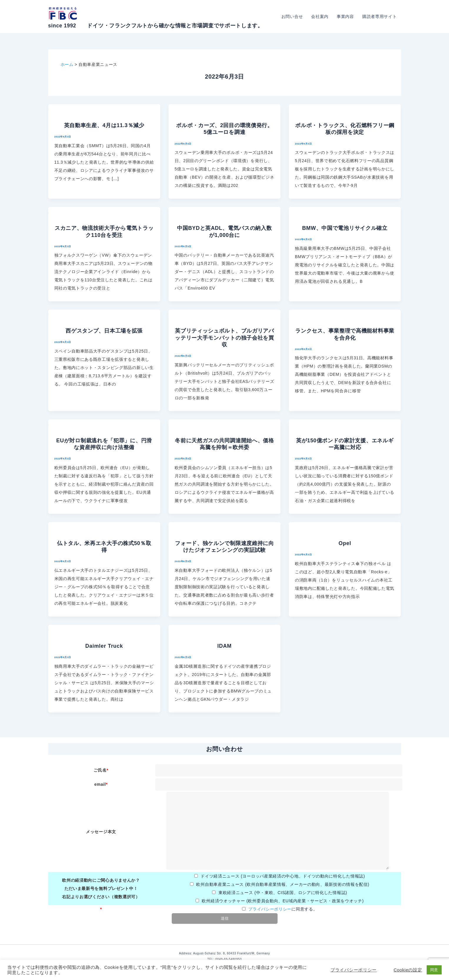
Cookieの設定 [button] (408, 970)
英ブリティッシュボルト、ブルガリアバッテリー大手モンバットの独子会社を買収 (224, 338)
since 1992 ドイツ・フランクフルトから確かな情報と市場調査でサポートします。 (156, 26)
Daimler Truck (104, 646)
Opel (345, 543)
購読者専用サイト (380, 16)
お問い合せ (292, 16)
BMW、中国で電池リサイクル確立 (345, 228)
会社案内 (320, 16)
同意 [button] (434, 970)
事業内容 (345, 16)
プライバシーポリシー (270, 909)
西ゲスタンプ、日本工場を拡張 (104, 331)
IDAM (224, 646)
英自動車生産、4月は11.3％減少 (104, 125)
